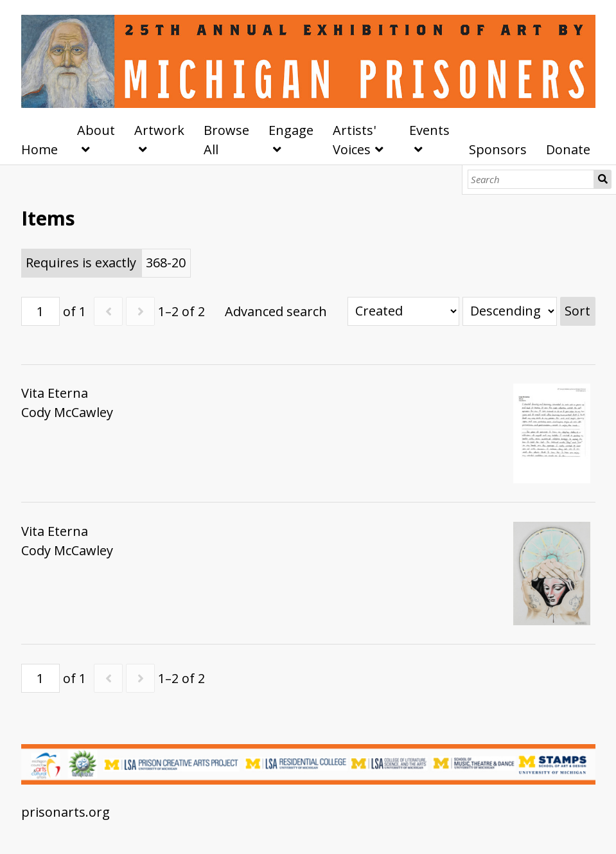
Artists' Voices (354, 140)
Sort (577, 311)
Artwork (159, 130)
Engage (291, 130)
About (96, 130)
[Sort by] (403, 311)
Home (40, 149)
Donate (568, 149)
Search (603, 179)
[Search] (531, 179)
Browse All (226, 140)
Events (429, 130)
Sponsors (498, 149)
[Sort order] (510, 311)
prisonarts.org (66, 812)
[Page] (40, 311)
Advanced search (276, 311)
